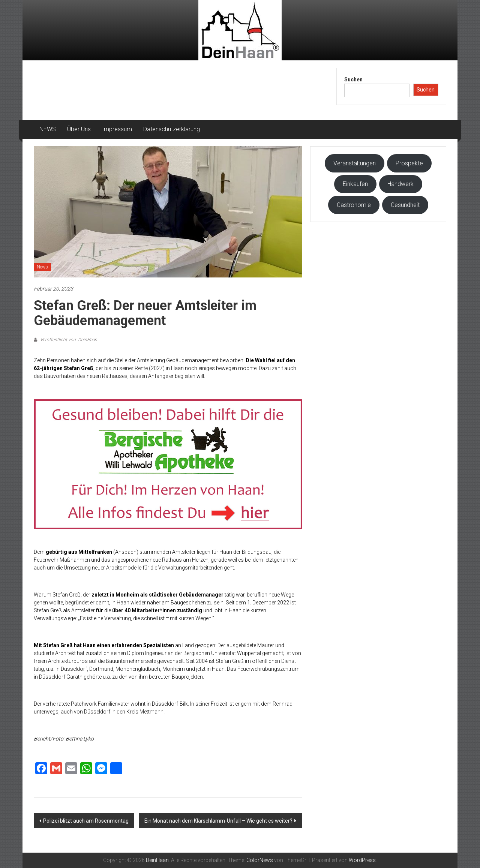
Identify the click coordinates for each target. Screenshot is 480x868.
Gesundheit (405, 205)
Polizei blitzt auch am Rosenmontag (86, 821)
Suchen (353, 79)
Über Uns (79, 129)
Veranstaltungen (355, 163)
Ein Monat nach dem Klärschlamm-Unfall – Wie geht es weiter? (218, 821)
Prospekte (409, 163)
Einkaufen (355, 184)
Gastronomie (354, 205)
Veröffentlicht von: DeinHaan (68, 340)
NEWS (48, 129)
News (42, 267)
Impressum (117, 129)
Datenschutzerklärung (172, 129)
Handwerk (400, 184)
